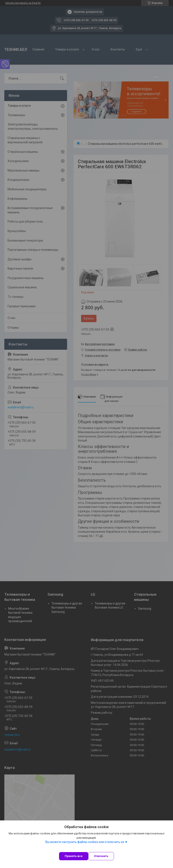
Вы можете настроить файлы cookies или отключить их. (85, 842)
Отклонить (101, 856)
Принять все (74, 856)
